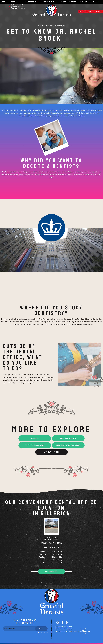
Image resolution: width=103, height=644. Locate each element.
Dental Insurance (69, 2)
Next (41, 629)
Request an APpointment (91, 12)
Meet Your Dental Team (35, 445)
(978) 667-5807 (17, 8)
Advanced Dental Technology (68, 445)
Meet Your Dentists (68, 438)
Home (4, 2)
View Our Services (52, 452)
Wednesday (44, 557)
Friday (42, 563)
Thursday (43, 560)
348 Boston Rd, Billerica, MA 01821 (17, 6)
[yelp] (67, 622)
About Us (15, 2)
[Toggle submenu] (19, 2)
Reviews (83, 2)
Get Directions (51, 571)
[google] (57, 622)
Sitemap (58, 629)
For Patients (50, 2)
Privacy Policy (68, 629)
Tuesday (43, 554)
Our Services (32, 2)
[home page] (52, 10)
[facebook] (62, 622)
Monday (42, 551)
